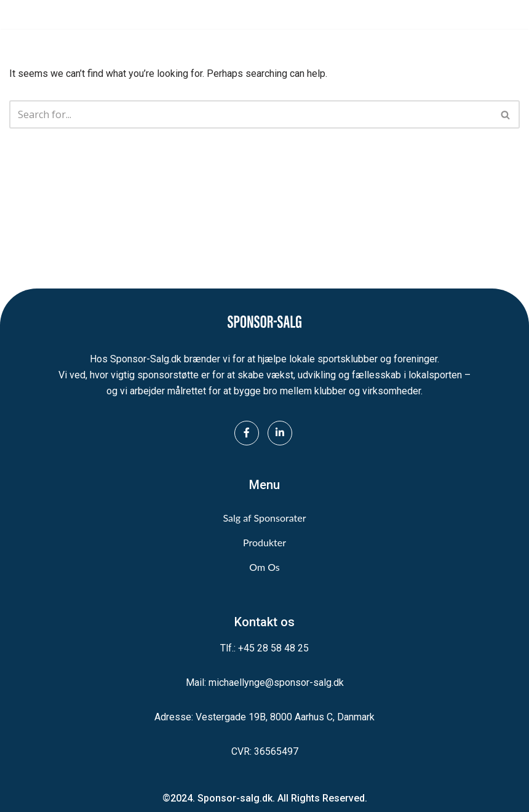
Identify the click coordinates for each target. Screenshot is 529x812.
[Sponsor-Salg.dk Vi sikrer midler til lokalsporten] (46, 14)
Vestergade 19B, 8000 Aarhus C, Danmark (285, 717)
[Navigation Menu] (506, 15)
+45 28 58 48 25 (273, 648)
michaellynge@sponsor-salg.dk (276, 683)
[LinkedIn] (280, 433)
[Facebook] (247, 433)
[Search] (251, 114)
